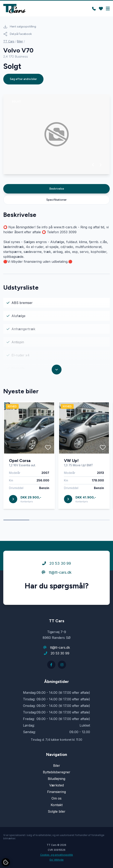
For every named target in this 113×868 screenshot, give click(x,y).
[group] (56, 134)
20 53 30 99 (57, 579)
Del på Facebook (18, 34)
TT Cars (9, 41)
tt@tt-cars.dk (57, 588)
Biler (20, 41)
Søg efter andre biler (23, 79)
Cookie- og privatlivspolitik (57, 855)
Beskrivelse (57, 189)
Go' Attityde (56, 860)
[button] (93, 165)
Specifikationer (56, 200)
